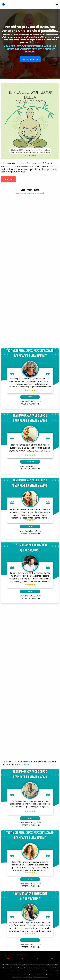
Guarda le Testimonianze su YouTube (30, 193)
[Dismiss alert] (31, 3)
